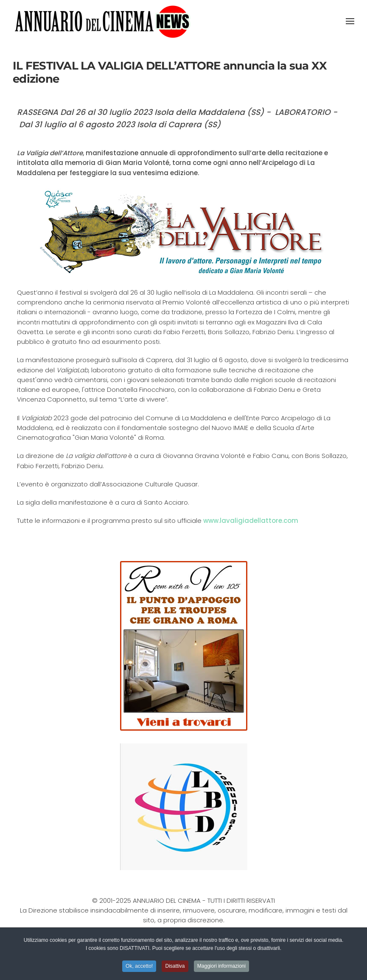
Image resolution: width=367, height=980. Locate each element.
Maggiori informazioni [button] (221, 967)
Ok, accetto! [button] (139, 967)
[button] (350, 21)
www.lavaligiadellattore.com (251, 521)
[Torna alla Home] (102, 21)
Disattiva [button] (175, 967)
